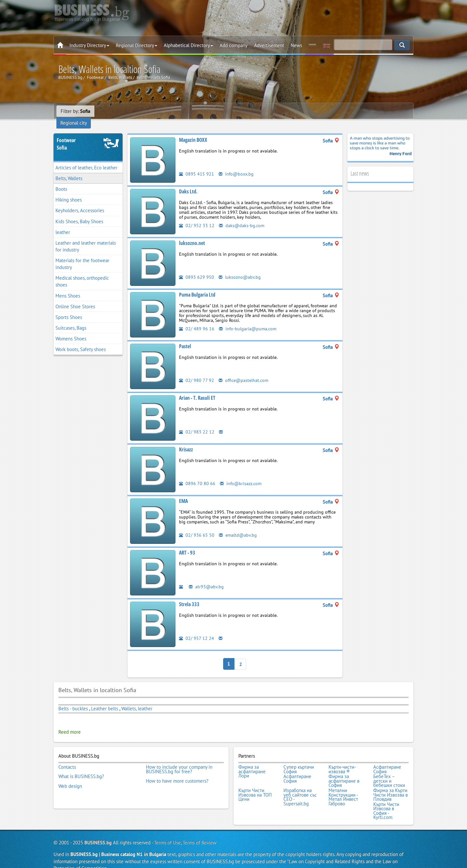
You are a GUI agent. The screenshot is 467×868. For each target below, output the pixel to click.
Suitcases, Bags (71, 319)
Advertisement (269, 45)
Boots (61, 181)
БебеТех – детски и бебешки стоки (389, 771)
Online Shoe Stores (75, 298)
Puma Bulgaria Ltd (197, 286)
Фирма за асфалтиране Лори (252, 762)
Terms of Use (167, 831)
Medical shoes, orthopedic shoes (82, 273)
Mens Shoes (68, 287)
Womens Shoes (71, 330)
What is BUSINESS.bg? (81, 766)
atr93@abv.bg (206, 578)
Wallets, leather (137, 700)
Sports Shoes (69, 309)
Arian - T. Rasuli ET (197, 389)
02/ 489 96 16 (197, 320)
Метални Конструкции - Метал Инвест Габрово (343, 786)
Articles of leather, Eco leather (86, 159)
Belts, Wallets (69, 170)
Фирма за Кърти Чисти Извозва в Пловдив (390, 784)
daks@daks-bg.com (242, 217)
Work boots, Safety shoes (81, 341)
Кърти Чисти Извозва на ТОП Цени (255, 784)
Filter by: (75, 111)
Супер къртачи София (299, 760)
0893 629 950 (197, 269)
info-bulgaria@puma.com (248, 320)
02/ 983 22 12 (197, 423)
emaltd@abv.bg (238, 526)
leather (63, 224)
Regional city (112, 111)
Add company (233, 45)
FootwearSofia (66, 135)
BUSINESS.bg (98, 831)
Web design (70, 775)
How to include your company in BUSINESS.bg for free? (179, 760)
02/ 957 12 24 (197, 630)
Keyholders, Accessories (80, 202)
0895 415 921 (197, 165)
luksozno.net (192, 235)
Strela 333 (189, 596)
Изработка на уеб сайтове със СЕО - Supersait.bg (300, 786)
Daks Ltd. (188, 183)
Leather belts (105, 700)
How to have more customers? (177, 771)
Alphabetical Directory (188, 45)
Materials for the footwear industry (82, 255)
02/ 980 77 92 (197, 372)
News (296, 45)
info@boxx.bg (237, 165)
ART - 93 (187, 544)
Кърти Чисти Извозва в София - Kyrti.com (386, 799)
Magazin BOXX (193, 131)
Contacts (67, 758)
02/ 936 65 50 (197, 526)
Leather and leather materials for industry (86, 238)
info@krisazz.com (242, 475)
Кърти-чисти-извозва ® (342, 760)
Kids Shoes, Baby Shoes (79, 213)
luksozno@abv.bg (240, 269)
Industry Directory (89, 45)
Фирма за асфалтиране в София (344, 771)
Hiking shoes (69, 191)
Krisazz (186, 441)
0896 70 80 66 (197, 475)
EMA (183, 493)
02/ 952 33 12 (197, 217)
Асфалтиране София (387, 760)
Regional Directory (137, 45)
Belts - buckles (73, 700)
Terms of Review (199, 831)
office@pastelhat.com (245, 372)
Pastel (185, 338)
